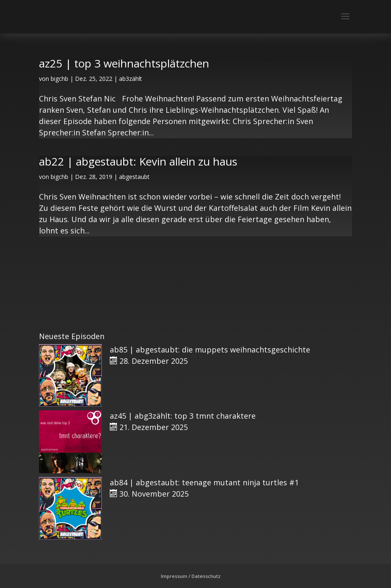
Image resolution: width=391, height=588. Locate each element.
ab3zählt (131, 79)
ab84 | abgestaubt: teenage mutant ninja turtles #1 (204, 482)
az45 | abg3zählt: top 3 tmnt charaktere (183, 416)
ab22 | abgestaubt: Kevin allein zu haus (138, 161)
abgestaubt (134, 177)
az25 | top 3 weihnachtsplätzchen (124, 63)
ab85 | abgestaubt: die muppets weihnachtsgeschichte (210, 350)
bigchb (60, 79)
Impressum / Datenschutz (191, 576)
